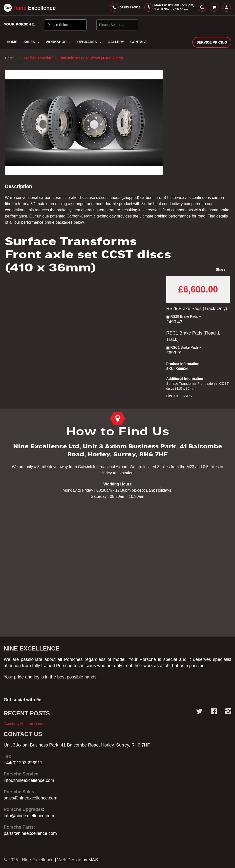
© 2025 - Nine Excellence (29, 860)
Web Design (70, 860)
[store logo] (30, 8)
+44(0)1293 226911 (23, 763)
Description (19, 187)
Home (10, 58)
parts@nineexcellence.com (30, 833)
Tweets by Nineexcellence (24, 724)
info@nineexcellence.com (29, 780)
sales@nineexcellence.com (31, 798)
